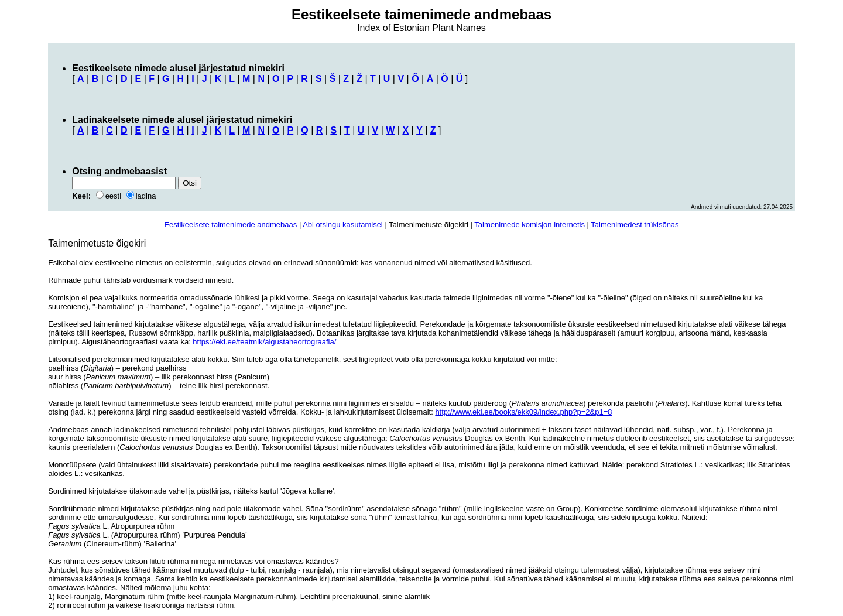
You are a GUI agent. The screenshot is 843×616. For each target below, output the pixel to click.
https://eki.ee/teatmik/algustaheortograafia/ (264, 342)
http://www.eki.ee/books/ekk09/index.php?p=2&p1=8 (523, 412)
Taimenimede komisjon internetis (530, 225)
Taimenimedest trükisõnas (635, 225)
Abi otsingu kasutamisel (343, 225)
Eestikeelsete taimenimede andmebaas (230, 225)
